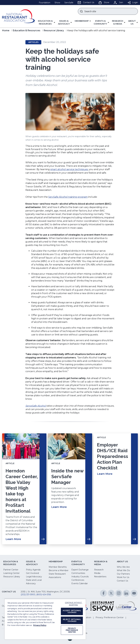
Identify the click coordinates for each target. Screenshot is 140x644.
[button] (46, 22)
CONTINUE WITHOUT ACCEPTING (74, 604)
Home (6, 30)
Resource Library (54, 30)
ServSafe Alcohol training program (68, 197)
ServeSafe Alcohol (36, 406)
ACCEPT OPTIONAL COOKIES (72, 611)
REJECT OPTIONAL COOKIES (72, 620)
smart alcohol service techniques (69, 169)
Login (133, 2)
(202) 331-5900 (28, 595)
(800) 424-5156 (44, 595)
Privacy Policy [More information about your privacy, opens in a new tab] (40, 625)
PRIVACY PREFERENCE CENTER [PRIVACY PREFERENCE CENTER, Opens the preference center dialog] (72, 630)
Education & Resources (27, 30)
